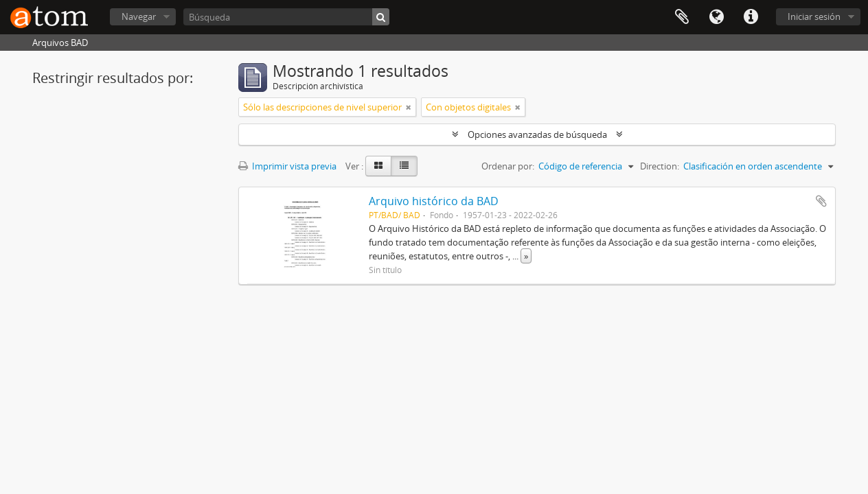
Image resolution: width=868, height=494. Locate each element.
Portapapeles (682, 17)
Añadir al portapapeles (821, 201)
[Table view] (404, 166)
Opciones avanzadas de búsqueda (537, 134)
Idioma (716, 17)
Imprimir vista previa (287, 166)
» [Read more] (526, 256)
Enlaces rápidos (751, 17)
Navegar (139, 16)
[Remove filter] (409, 107)
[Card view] (378, 166)
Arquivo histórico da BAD (434, 201)
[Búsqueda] (286, 17)
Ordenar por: (508, 166)
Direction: (660, 166)
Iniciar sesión (814, 16)
